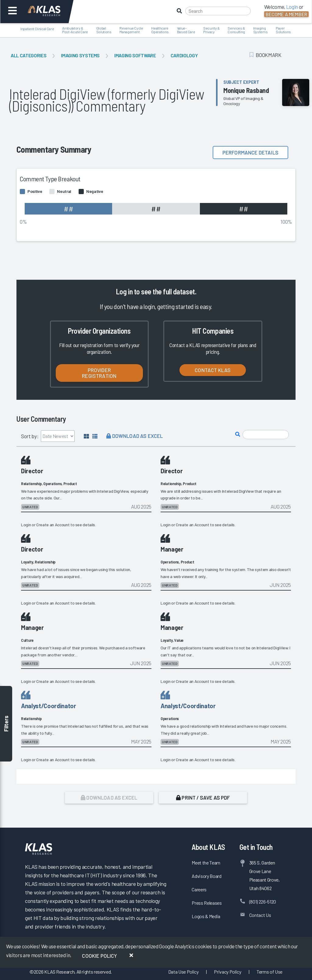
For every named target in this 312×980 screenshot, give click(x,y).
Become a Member (286, 14)
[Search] (218, 11)
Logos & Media (206, 916)
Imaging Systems (80, 55)
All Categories (28, 55)
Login (26, 525)
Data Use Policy (183, 972)
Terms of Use (269, 972)
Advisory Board (206, 876)
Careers (199, 889)
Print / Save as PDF (203, 797)
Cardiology (184, 55)
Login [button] (292, 7)
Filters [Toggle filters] (6, 724)
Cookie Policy (99, 956)
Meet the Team (206, 863)
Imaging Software (135, 55)
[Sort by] (58, 436)
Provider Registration (99, 373)
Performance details (250, 152)
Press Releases (207, 903)
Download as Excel (135, 436)
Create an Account (53, 525)
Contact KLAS (213, 370)
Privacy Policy (227, 972)
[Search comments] (266, 435)
